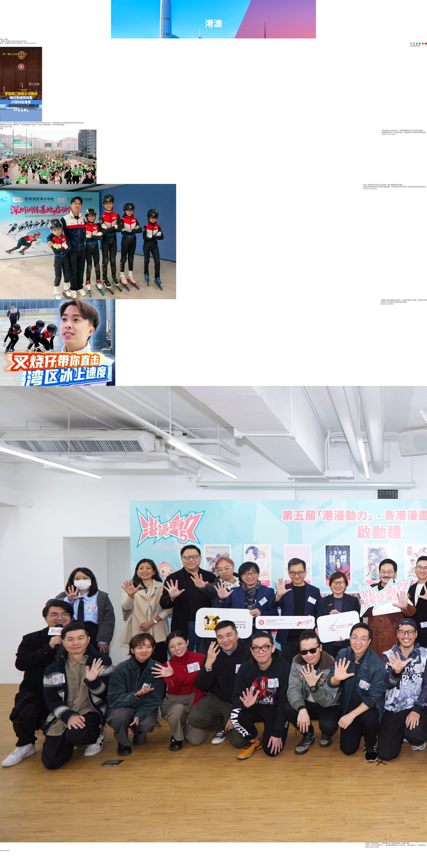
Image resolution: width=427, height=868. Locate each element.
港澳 (1, 129)
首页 (1, 39)
